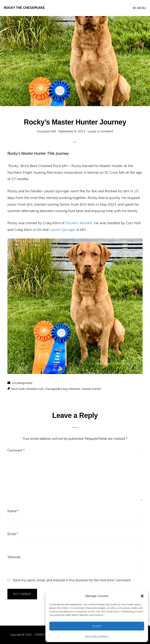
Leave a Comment (100, 131)
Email (13, 534)
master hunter (91, 389)
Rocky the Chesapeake (24, 8)
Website (14, 557)
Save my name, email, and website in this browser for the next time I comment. (72, 580)
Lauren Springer (63, 230)
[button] (142, 596)
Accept (97, 626)
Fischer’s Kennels (79, 223)
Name (13, 511)
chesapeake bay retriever (63, 389)
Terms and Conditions (97, 636)
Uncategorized (22, 383)
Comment (16, 450)
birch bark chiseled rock (28, 389)
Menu (142, 8)
